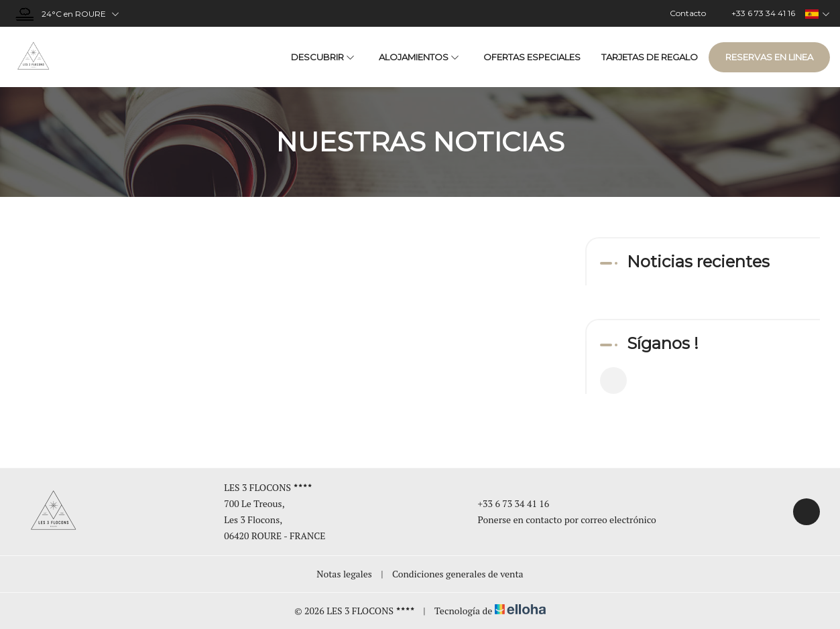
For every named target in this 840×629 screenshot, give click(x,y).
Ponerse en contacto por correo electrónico (559, 519)
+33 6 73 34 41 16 (506, 503)
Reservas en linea (769, 57)
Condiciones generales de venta (458, 574)
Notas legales (344, 574)
